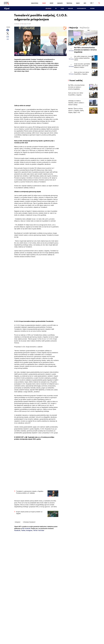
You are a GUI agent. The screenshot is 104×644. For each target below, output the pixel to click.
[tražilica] (99, 3)
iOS (23, 528)
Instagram (29, 530)
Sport (52, 3)
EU (56, 8)
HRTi (85, 3)
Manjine (70, 8)
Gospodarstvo (81, 8)
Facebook (17, 530)
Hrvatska (48, 8)
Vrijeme (92, 8)
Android (28, 528)
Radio (78, 3)
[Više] (92, 3)
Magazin (60, 3)
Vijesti (44, 3)
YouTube (41, 530)
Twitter (23, 530)
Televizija (69, 3)
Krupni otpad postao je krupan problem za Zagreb (29, 513)
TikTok (35, 530)
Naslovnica (35, 3)
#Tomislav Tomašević (29, 522)
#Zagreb (18, 522)
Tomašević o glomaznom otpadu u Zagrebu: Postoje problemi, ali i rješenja (30, 492)
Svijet (62, 8)
